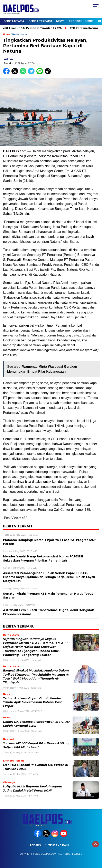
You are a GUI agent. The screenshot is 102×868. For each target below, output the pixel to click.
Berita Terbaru (40, 21)
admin (8, 59)
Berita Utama (14, 21)
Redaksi (36, 845)
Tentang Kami (59, 845)
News (60, 21)
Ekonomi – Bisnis (81, 21)
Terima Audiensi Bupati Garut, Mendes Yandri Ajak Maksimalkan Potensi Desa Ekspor (33, 702)
